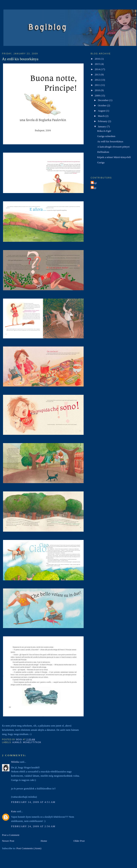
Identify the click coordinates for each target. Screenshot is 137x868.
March (102, 116)
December (104, 100)
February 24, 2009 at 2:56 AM (33, 826)
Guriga (101, 162)
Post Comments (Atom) (29, 848)
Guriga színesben (106, 136)
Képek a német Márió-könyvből (114, 157)
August (102, 111)
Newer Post (8, 841)
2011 (98, 85)
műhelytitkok (32, 742)
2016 (98, 59)
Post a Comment (11, 835)
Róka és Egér (104, 131)
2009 (98, 96)
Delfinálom (103, 152)
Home (44, 841)
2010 (98, 90)
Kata (14, 811)
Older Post (79, 841)
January (102, 126)
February (103, 121)
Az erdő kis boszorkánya (110, 141)
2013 (98, 74)
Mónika (15, 762)
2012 (98, 80)
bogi (94, 188)
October (102, 105)
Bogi (94, 183)
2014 (98, 69)
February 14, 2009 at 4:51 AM (33, 802)
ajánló (17, 742)
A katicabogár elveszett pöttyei (113, 147)
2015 (98, 64)
